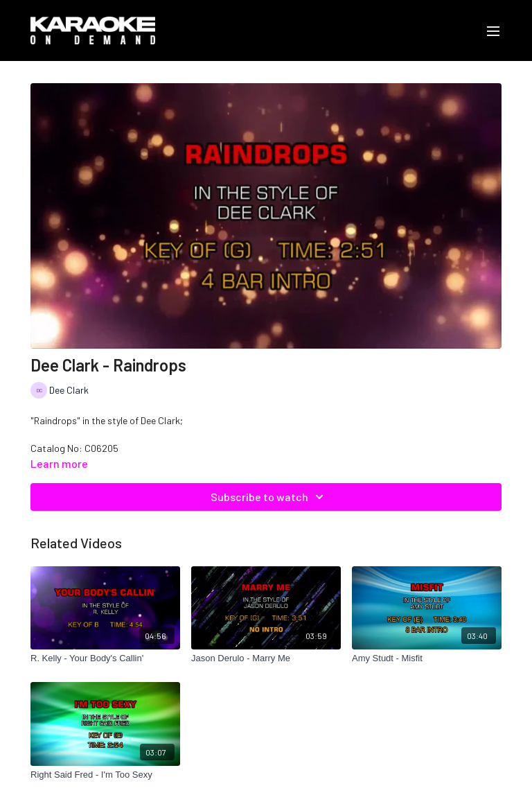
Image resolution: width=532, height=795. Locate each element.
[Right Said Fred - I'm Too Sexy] (105, 775)
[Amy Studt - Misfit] (427, 658)
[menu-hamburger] (493, 30)
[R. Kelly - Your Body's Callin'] (105, 658)
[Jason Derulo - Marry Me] (266, 658)
